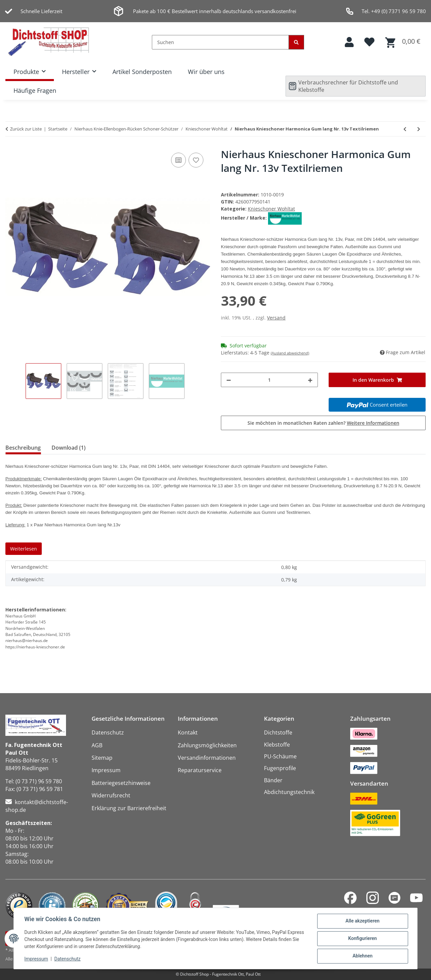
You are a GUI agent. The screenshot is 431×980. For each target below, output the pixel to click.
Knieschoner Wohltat (271, 209)
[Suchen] (220, 42)
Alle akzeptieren (362, 921)
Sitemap (102, 758)
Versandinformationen (207, 758)
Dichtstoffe (278, 732)
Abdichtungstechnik (289, 792)
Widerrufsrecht (111, 795)
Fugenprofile (280, 768)
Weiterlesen (24, 549)
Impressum (36, 959)
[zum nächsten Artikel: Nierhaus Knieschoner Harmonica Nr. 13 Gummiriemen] (419, 129)
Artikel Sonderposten (142, 72)
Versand (276, 318)
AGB (97, 745)
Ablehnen (362, 956)
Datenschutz (68, 959)
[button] (349, 42)
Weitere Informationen (373, 423)
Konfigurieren (362, 939)
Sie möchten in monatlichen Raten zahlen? (323, 423)
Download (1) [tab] (69, 448)
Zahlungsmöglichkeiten (207, 745)
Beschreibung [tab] (23, 448)
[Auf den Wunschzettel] (196, 160)
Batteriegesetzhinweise (121, 783)
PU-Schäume (280, 756)
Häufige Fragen (35, 90)
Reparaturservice (200, 770)
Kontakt (188, 732)
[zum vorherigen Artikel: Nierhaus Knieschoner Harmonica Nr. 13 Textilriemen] (405, 129)
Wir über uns (206, 72)
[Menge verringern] (229, 380)
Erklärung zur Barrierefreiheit (129, 808)
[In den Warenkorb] (377, 380)
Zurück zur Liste (26, 129)
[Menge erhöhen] (310, 380)
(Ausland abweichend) (290, 353)
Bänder (273, 780)
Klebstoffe (277, 745)
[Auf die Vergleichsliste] (178, 160)
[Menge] (269, 380)
